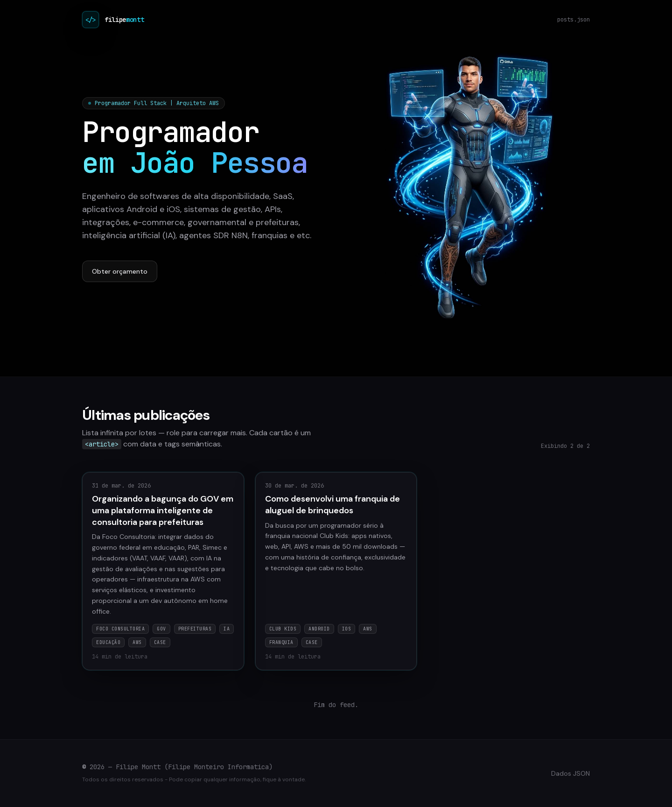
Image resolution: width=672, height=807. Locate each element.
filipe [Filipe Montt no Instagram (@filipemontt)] (124, 20)
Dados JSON (570, 773)
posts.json (574, 20)
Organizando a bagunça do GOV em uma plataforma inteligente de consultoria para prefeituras (163, 510)
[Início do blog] (91, 20)
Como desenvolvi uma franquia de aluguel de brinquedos (332, 505)
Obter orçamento (120, 271)
